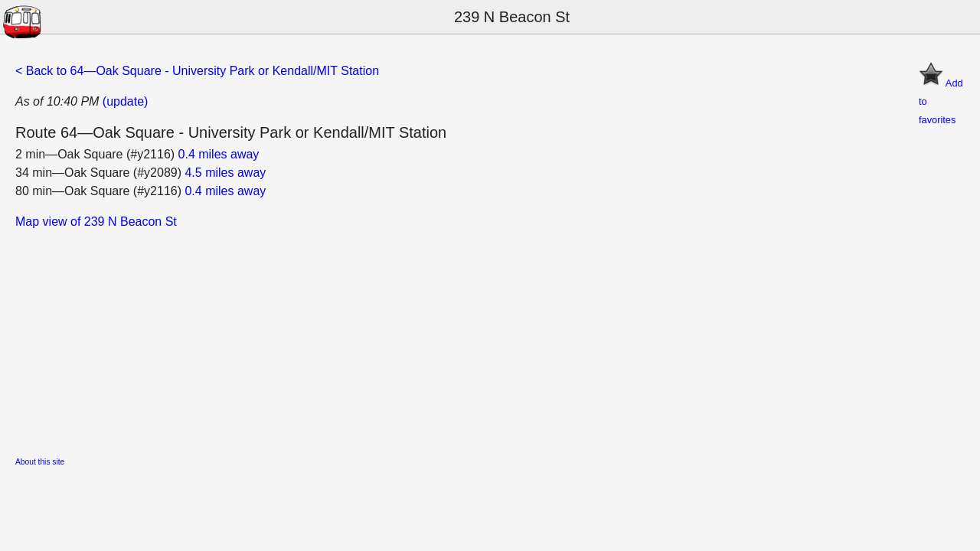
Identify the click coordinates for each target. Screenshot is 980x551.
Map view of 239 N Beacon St (96, 222)
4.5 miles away (225, 173)
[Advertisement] (475, 338)
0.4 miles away (219, 154)
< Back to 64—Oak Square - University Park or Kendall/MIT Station (197, 71)
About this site (40, 462)
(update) (126, 101)
